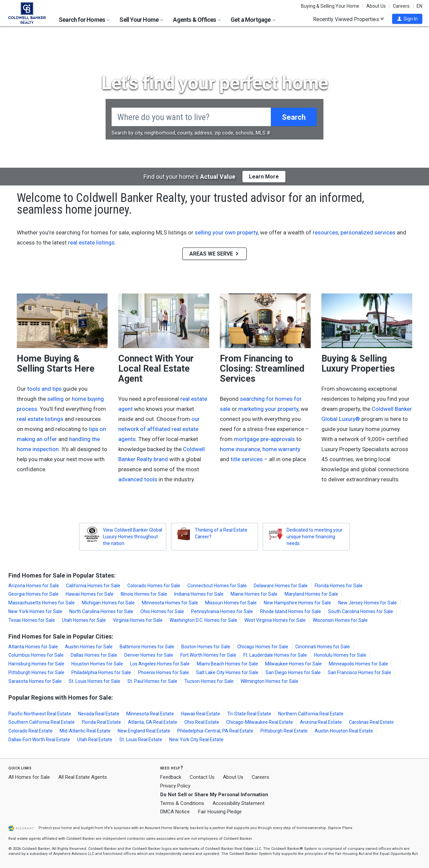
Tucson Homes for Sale (209, 681)
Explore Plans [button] (340, 828)
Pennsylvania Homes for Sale (222, 611)
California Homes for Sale (93, 586)
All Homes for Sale (29, 777)
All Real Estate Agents (83, 777)
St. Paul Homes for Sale (152, 681)
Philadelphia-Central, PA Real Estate (215, 731)
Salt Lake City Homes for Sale (227, 672)
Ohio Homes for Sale (162, 611)
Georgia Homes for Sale (34, 594)
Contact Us (202, 777)
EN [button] (419, 6)
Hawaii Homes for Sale (90, 594)
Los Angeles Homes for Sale (160, 664)
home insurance (240, 449)
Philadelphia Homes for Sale (101, 672)
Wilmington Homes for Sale (269, 681)
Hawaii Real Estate (201, 714)
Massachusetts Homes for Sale (42, 603)
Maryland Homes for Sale (311, 594)
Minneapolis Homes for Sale (358, 664)
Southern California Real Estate (42, 722)
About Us (376, 6)
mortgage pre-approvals (264, 439)
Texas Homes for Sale (32, 620)
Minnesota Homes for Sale (170, 603)
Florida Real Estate (101, 722)
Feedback (171, 777)
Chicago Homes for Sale (263, 647)
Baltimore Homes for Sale (147, 647)
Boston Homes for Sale (206, 647)
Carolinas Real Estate (371, 722)
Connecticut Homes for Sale (217, 586)
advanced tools (138, 479)
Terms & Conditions (182, 803)
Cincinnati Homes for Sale (323, 647)
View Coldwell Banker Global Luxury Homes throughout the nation (133, 537)
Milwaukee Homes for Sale (293, 664)
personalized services (368, 232)
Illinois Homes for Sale (144, 594)
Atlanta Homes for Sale (33, 647)
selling (55, 399)
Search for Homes (84, 20)
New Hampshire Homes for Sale (297, 603)
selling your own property (226, 232)
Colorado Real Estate (30, 731)
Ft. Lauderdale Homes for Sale (275, 655)
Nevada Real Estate (99, 714)
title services (247, 459)
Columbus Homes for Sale (36, 655)
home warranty (281, 449)
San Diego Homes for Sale (293, 672)
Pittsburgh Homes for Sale (36, 672)
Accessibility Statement (238, 803)
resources (325, 232)
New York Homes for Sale (35, 611)
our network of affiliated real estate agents (159, 429)
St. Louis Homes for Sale (95, 681)
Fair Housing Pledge (220, 812)
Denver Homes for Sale (149, 655)
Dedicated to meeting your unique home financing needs (315, 537)
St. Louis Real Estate (141, 740)
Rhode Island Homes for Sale (291, 611)
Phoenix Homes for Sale (164, 672)
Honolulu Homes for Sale (340, 655)
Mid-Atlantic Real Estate (85, 731)
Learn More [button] (264, 177)
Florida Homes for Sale (339, 586)
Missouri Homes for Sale (231, 603)
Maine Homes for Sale (254, 594)
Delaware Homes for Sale (281, 586)
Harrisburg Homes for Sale (36, 664)
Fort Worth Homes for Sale (208, 655)
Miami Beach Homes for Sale (227, 664)
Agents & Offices (197, 20)
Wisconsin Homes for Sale (340, 620)
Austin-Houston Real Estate (344, 731)
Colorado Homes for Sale (154, 586)
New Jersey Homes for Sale (367, 603)
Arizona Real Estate (321, 722)
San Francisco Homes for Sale (359, 672)
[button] (407, 19)
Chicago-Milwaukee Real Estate (260, 722)
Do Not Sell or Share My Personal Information (214, 795)
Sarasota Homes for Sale (35, 681)
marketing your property (268, 409)
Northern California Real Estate (311, 714)
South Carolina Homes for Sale (361, 611)
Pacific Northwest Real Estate (40, 714)
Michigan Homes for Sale (108, 603)
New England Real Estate (144, 731)
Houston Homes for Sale (97, 664)
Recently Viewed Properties (348, 19)
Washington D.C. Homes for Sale (203, 620)
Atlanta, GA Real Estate (153, 722)
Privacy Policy (175, 786)
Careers (401, 6)
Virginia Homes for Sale (138, 620)
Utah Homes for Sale (84, 620)
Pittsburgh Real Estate (284, 731)
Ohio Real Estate (202, 722)
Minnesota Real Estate (150, 714)
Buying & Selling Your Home (330, 6)
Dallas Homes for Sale (94, 655)
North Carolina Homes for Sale (101, 611)
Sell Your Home (141, 20)
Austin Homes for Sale (89, 647)
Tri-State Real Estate (249, 714)
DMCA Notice (175, 812)
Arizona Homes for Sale (34, 586)
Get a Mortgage (253, 20)
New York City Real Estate (196, 740)
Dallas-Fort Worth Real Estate (39, 740)
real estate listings (91, 242)
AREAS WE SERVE (214, 254)
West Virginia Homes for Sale (275, 620)
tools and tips (44, 389)
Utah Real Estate (95, 740)
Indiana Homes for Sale (199, 594)
